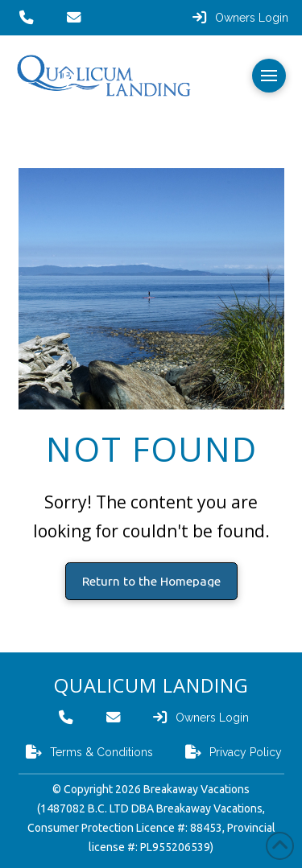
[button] (269, 76)
